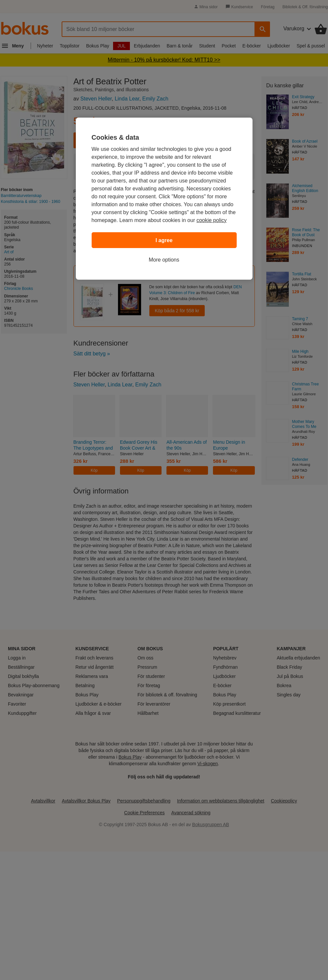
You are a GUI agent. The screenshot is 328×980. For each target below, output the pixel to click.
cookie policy (212, 220)
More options (164, 260)
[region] (164, 199)
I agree (164, 240)
